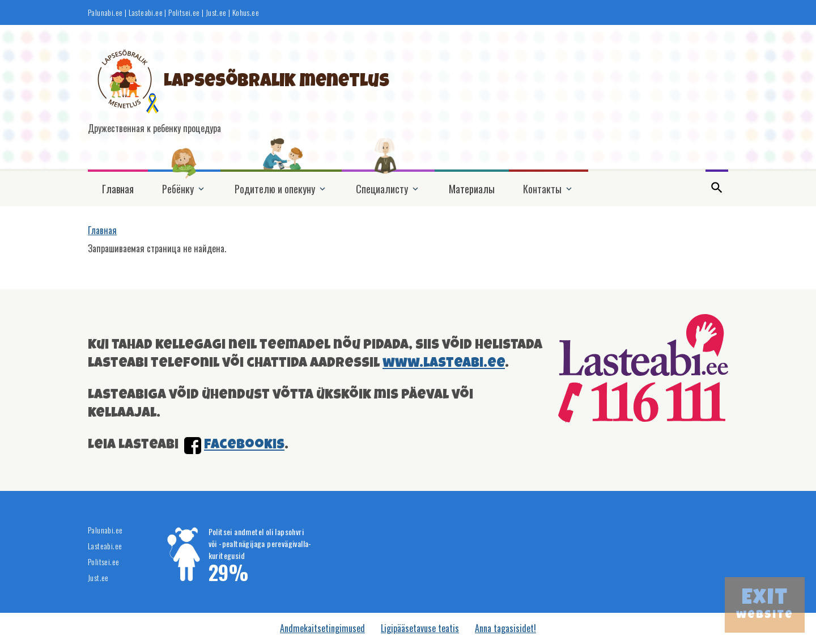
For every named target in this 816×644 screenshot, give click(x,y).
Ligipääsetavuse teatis (420, 628)
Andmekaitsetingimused (322, 628)
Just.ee (216, 12)
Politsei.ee (184, 12)
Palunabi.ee (105, 12)
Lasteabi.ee (146, 12)
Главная (118, 189)
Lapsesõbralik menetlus (277, 82)
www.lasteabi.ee (444, 364)
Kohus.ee (246, 12)
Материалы (472, 189)
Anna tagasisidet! (505, 628)
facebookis (244, 446)
